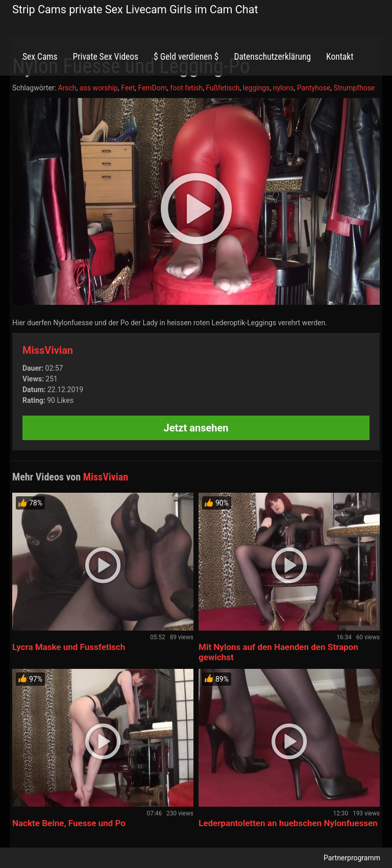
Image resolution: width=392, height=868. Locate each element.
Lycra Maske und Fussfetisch (69, 647)
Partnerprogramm (352, 858)
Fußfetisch (223, 88)
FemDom (152, 88)
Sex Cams (40, 57)
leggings (256, 88)
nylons (284, 88)
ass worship (99, 88)
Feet (128, 88)
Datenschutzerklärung (272, 57)
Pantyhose (314, 88)
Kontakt (340, 57)
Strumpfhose (354, 88)
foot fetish (186, 88)
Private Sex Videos (105, 57)
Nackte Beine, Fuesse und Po (69, 823)
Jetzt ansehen (196, 428)
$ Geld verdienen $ (186, 57)
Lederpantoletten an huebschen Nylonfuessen (288, 823)
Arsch (67, 88)
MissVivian (48, 350)
